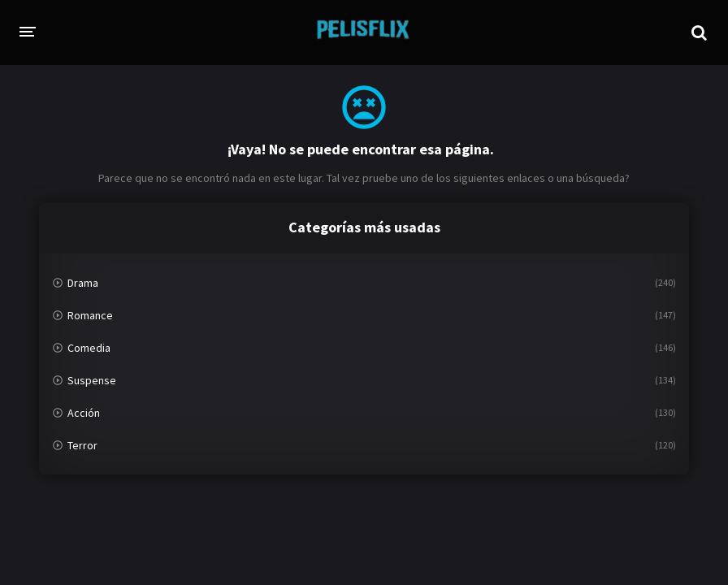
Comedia (89, 348)
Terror (82, 445)
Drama (83, 283)
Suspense (92, 380)
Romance (90, 315)
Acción (84, 413)
